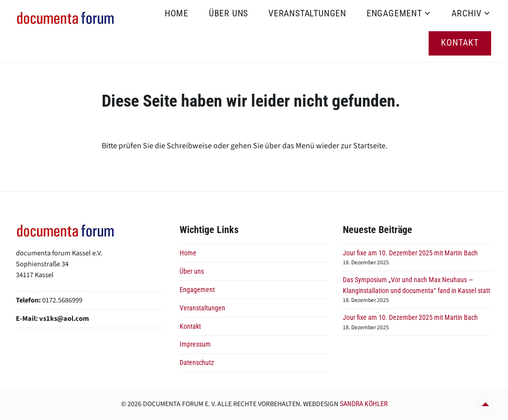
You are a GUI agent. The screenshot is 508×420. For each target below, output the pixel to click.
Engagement (394, 13)
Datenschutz (197, 363)
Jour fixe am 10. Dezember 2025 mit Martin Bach (410, 253)
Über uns (228, 13)
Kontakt (460, 42)
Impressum (195, 344)
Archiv (467, 13)
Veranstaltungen (307, 13)
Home (177, 13)
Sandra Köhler (364, 404)
